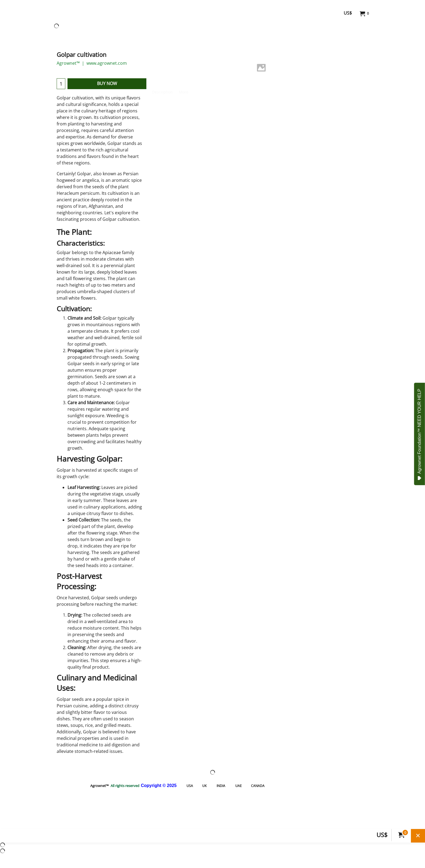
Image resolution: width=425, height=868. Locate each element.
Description (162, 92)
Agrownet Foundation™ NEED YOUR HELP (420, 435)
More (184, 92)
